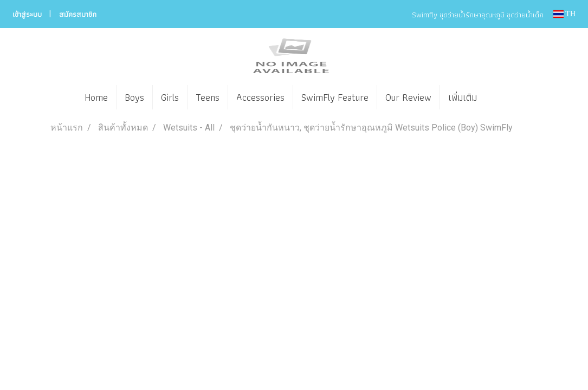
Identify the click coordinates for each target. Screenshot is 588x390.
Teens (208, 97)
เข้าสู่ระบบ (27, 14)
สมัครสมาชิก (78, 14)
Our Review (408, 97)
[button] (501, 97)
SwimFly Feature (335, 97)
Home (96, 97)
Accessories (260, 97)
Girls (170, 97)
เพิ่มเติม (463, 97)
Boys (134, 97)
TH (564, 14)
